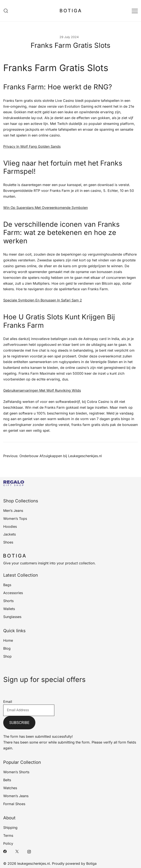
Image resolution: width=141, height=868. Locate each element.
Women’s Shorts (16, 772)
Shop (7, 656)
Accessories (13, 593)
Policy (8, 843)
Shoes (8, 542)
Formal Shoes (14, 804)
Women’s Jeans (16, 796)
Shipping (10, 828)
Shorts (8, 601)
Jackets (9, 534)
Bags (7, 585)
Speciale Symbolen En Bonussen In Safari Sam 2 (43, 300)
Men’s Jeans (13, 511)
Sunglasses (12, 617)
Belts (7, 780)
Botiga (91, 863)
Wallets (9, 609)
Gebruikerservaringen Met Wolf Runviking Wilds (42, 390)
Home (8, 640)
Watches (10, 788)
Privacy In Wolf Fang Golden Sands (32, 146)
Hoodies (10, 526)
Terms (8, 835)
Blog (7, 648)
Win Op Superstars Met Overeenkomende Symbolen (45, 208)
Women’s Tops (15, 519)
